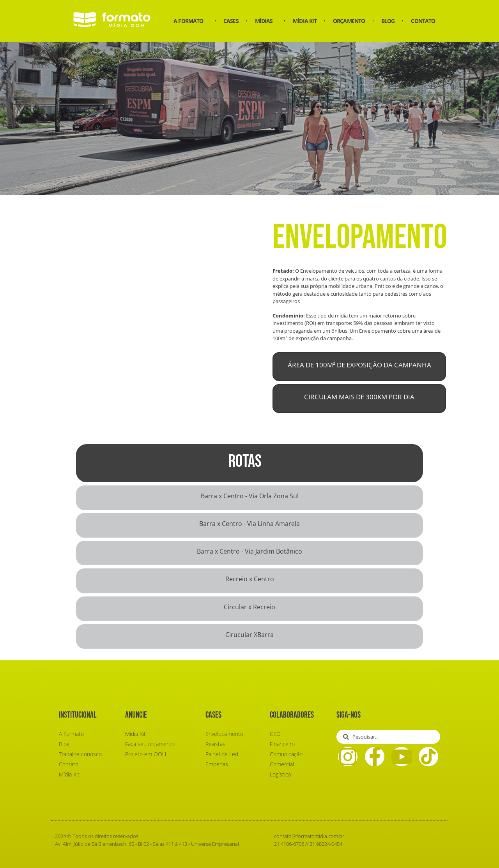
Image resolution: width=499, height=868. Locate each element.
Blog (388, 21)
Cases (231, 21)
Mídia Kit (305, 21)
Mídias (266, 21)
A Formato (190, 21)
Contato (423, 21)
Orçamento (349, 21)
